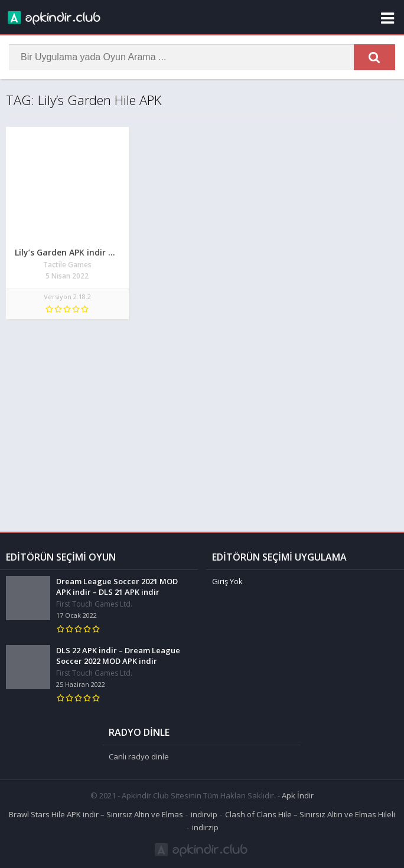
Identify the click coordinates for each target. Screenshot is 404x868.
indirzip (205, 827)
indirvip (204, 814)
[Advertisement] (202, 420)
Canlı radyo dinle (139, 756)
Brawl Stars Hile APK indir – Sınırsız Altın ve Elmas (96, 814)
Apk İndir (298, 795)
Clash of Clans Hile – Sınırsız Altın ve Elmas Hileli (310, 814)
